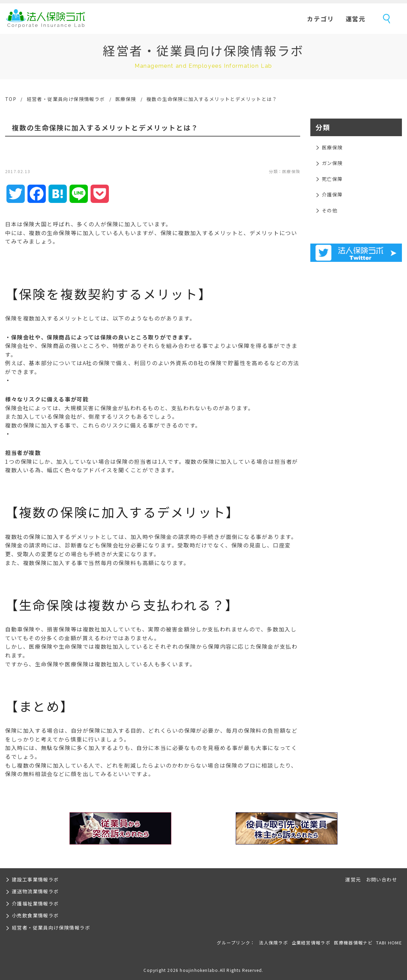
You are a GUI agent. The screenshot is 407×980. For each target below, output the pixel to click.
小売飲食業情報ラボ (35, 915)
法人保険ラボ (46, 19)
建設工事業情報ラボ (35, 879)
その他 (330, 210)
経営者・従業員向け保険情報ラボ (66, 99)
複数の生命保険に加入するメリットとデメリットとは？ (212, 99)
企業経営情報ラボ (311, 943)
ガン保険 (332, 163)
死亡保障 (332, 179)
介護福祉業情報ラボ (35, 903)
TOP (11, 99)
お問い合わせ (382, 879)
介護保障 (332, 194)
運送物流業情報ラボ (35, 891)
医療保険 (126, 99)
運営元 (356, 19)
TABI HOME (389, 943)
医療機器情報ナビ (353, 943)
